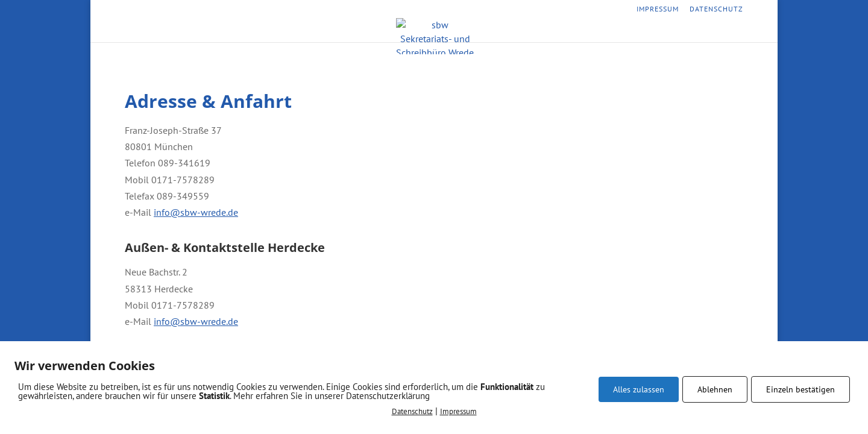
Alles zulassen (639, 389)
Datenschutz (716, 9)
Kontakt (517, 32)
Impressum (658, 9)
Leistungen (414, 32)
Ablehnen (715, 389)
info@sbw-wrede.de (196, 212)
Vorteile (469, 32)
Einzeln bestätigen (800, 389)
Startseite (355, 32)
